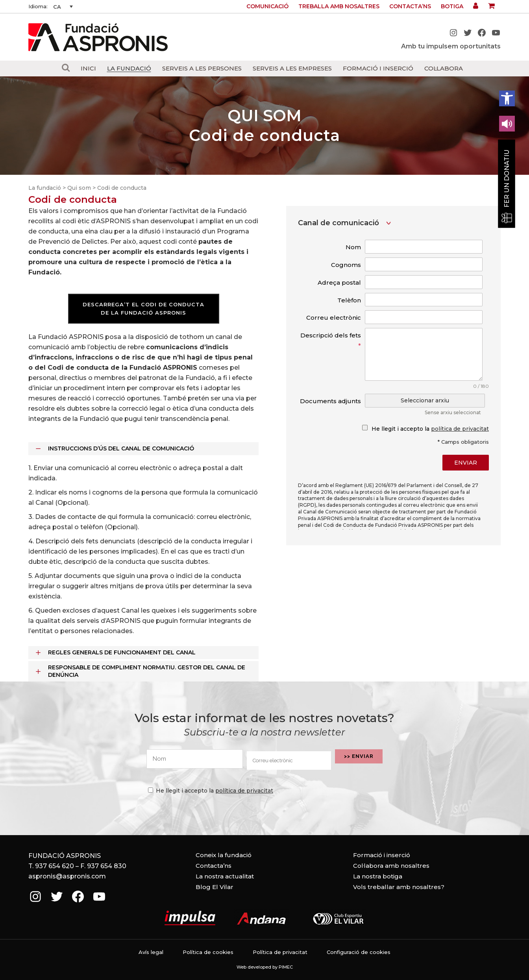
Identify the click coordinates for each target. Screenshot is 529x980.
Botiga (452, 6)
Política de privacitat (280, 952)
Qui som (79, 188)
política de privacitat (460, 429)
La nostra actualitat (225, 876)
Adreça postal (339, 283)
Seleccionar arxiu (425, 400)
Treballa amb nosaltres (339, 6)
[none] (63, 7)
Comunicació (267, 6)
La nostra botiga (378, 876)
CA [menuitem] (57, 7)
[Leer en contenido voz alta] (507, 124)
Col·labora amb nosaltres (391, 866)
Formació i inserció (382, 855)
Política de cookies (208, 952)
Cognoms (346, 265)
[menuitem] (63, 7)
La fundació (45, 188)
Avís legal (151, 952)
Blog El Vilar (215, 887)
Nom (353, 247)
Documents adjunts (330, 401)
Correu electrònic (334, 318)
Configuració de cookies (359, 952)
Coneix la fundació (224, 855)
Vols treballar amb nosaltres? (399, 887)
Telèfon (349, 300)
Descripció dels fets (331, 340)
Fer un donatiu (507, 179)
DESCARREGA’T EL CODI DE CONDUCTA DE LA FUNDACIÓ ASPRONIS (143, 308)
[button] (507, 98)
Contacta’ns (410, 6)
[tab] (143, 449)
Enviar (466, 463)
